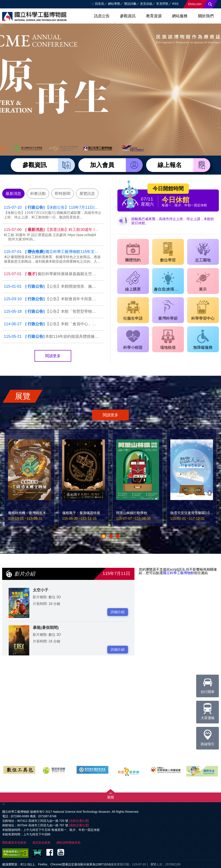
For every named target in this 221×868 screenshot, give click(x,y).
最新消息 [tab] (13, 194)
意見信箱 (146, 4)
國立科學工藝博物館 (178, 573)
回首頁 (99, 4)
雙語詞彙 (130, 4)
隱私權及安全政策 (14, 843)
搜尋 (210, 4)
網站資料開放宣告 (69, 843)
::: (93, 4)
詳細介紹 (118, 612)
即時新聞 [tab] (63, 194)
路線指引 (208, 736)
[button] (104, 536)
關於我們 (206, 16)
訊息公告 (102, 16)
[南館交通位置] (79, 825)
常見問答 (162, 4)
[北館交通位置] (79, 821)
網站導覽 (114, 4)
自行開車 (208, 684)
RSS (175, 4)
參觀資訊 (128, 16)
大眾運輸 (208, 710)
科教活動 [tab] (38, 194)
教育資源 (154, 16)
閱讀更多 (53, 356)
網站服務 (180, 16)
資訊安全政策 (41, 843)
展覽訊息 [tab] (87, 194)
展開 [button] (110, 797)
